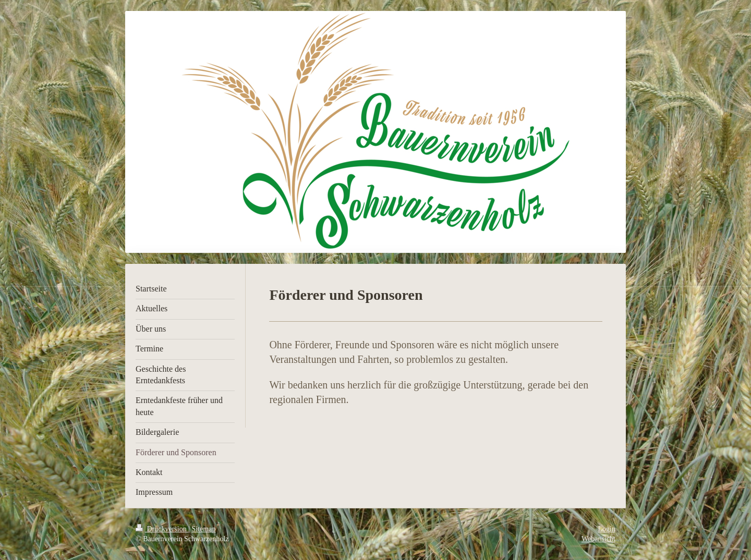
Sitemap (204, 529)
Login (607, 529)
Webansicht (598, 539)
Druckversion (162, 529)
